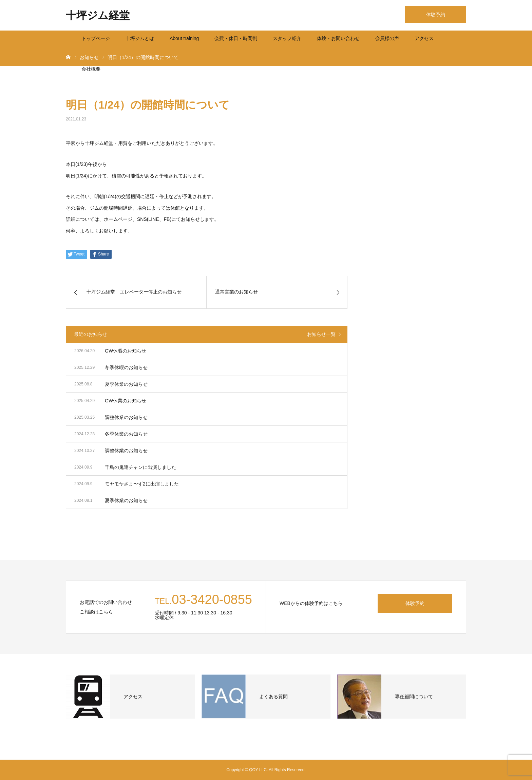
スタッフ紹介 (287, 38)
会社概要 (91, 69)
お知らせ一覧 (321, 334)
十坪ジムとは (140, 38)
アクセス (424, 38)
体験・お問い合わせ (338, 38)
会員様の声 (387, 38)
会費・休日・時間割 (236, 38)
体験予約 (436, 15)
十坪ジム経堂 (98, 15)
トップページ (96, 38)
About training (184, 38)
